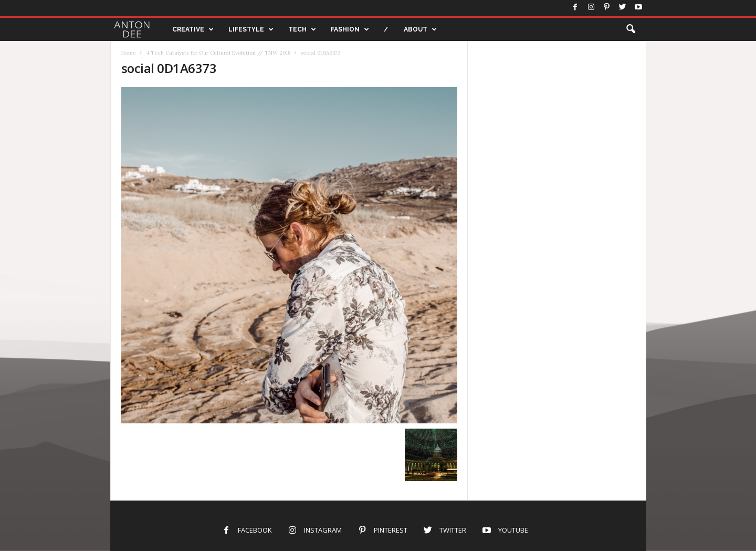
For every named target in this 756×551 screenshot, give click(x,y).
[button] (631, 29)
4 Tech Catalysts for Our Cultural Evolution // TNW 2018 (218, 53)
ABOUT (420, 29)
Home (129, 53)
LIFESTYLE (251, 29)
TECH (302, 29)
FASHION (350, 29)
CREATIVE (193, 29)
